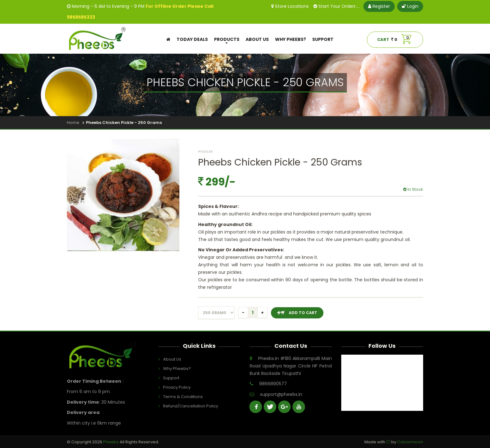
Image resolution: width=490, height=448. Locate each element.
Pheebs (111, 442)
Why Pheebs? (290, 39)
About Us (257, 39)
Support (323, 39)
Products (227, 40)
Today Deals (192, 39)
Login (410, 6)
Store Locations (290, 6)
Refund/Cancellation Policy (179, 406)
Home (73, 123)
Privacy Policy (177, 387)
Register (379, 6)
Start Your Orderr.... (336, 6)
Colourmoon (410, 442)
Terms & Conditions (179, 397)
